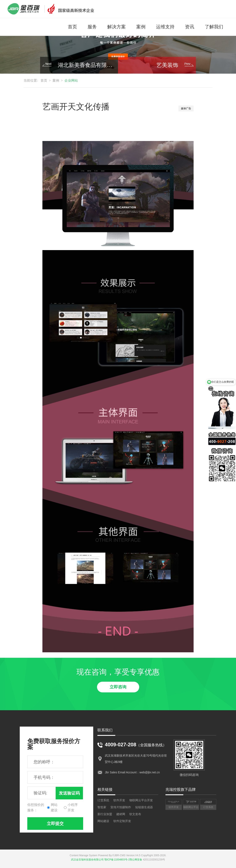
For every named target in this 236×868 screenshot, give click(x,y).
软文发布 (135, 814)
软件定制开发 (122, 821)
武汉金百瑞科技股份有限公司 (87, 860)
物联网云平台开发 (141, 800)
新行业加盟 (105, 814)
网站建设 (54, 807)
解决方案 (117, 27)
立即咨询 (118, 687)
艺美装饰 (167, 65)
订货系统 (103, 800)
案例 (141, 27)
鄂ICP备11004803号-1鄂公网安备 (123, 860)
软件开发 (119, 800)
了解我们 (214, 27)
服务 (92, 27)
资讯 (190, 27)
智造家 (102, 807)
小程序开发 (73, 807)
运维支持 (165, 27)
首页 (72, 27)
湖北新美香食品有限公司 (86, 65)
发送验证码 (69, 793)
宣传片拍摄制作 (121, 807)
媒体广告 (186, 108)
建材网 (121, 814)
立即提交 (55, 824)
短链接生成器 (144, 807)
